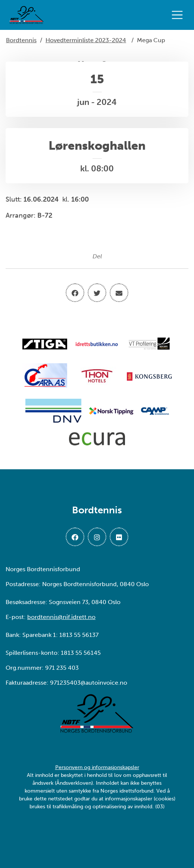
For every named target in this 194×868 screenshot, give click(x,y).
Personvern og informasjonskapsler (97, 767)
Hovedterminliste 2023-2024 (86, 40)
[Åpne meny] (179, 15)
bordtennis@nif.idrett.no (61, 617)
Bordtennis (21, 40)
